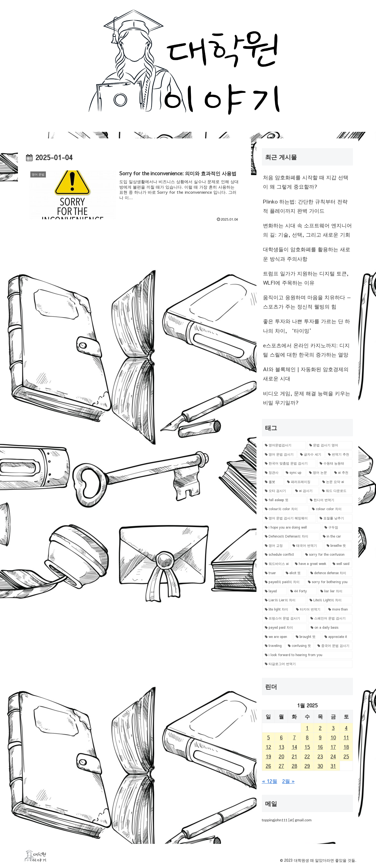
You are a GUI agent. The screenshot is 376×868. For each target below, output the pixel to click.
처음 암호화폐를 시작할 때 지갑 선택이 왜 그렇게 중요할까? (306, 182)
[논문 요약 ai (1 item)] (336, 482)
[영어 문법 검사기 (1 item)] (280, 454)
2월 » (288, 781)
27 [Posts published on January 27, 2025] (281, 766)
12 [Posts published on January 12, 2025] (268, 747)
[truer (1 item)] (272, 573)
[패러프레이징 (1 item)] (302, 482)
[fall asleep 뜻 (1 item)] (285, 500)
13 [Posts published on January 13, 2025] (281, 747)
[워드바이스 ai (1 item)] (277, 564)
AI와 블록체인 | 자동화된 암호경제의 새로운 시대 (306, 374)
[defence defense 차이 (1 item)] (330, 573)
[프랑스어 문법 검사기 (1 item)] (285, 618)
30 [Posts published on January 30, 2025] (320, 766)
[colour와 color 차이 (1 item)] (285, 509)
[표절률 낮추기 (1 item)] (335, 518)
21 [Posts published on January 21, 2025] (294, 756)
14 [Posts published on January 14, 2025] (294, 747)
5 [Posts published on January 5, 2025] (268, 737)
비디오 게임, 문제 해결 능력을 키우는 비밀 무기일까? (307, 398)
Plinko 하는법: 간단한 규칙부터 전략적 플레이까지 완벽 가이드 (305, 206)
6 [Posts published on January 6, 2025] (281, 737)
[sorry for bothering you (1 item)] (329, 582)
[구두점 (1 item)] (337, 527)
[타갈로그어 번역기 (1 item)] (307, 664)
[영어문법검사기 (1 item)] (284, 445)
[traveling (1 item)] (274, 646)
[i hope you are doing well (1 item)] (292, 527)
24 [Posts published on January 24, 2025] (333, 756)
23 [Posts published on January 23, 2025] (320, 756)
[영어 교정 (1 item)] (276, 546)
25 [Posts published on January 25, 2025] (346, 756)
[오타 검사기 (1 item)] (277, 491)
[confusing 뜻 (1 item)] (300, 646)
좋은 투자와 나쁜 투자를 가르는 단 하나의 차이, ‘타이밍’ (306, 326)
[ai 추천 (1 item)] (342, 473)
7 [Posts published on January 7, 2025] (294, 737)
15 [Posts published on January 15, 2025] (307, 747)
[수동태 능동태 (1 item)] (335, 463)
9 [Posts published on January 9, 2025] (320, 737)
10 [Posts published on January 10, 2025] (333, 737)
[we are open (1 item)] (277, 637)
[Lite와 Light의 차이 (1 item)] (330, 600)
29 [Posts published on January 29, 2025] (307, 766)
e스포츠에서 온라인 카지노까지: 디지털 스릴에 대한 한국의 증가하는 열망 (306, 350)
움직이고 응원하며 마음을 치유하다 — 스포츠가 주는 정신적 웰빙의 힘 (307, 302)
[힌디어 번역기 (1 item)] (330, 500)
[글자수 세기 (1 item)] (311, 454)
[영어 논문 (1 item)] (319, 473)
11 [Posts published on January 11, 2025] (346, 737)
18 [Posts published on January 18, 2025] (346, 747)
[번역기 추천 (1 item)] (339, 454)
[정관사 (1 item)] (272, 473)
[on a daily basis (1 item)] (330, 628)
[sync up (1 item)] (294, 473)
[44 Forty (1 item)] (302, 591)
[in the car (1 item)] (336, 536)
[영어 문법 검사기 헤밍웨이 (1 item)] (289, 518)
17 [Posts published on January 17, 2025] (333, 747)
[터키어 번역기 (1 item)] (309, 609)
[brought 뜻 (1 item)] (307, 637)
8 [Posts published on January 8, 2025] (307, 737)
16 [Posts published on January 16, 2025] (320, 747)
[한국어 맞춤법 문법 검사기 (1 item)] (289, 463)
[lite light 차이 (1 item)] (277, 609)
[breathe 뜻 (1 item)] (338, 546)
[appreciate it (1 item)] (337, 637)
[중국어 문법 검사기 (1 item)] (334, 646)
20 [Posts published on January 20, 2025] (281, 756)
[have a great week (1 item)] (311, 564)
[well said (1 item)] (341, 564)
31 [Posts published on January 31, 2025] (333, 766)
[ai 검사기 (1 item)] (306, 491)
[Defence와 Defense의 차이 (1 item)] (291, 536)
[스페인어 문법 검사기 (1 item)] (330, 618)
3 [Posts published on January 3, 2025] (333, 728)
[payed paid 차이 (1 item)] (285, 628)
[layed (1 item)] (275, 591)
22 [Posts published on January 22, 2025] (307, 756)
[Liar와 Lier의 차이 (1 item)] (284, 600)
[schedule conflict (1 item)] (282, 555)
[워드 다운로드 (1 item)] (336, 491)
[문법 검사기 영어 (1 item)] (330, 445)
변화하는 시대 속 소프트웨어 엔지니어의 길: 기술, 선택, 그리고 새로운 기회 (307, 230)
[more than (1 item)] (339, 609)
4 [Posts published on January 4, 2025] (346, 728)
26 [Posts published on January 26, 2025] (268, 766)
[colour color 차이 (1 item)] (331, 509)
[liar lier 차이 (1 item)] (335, 591)
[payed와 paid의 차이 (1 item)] (283, 582)
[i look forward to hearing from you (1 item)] (307, 655)
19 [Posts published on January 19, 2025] (268, 756)
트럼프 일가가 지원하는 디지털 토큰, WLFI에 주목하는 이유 (306, 278)
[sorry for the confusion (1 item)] (328, 555)
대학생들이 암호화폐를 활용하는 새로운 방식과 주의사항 (307, 254)
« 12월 (270, 781)
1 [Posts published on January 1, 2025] (307, 728)
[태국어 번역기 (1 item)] (307, 546)
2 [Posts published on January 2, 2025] (320, 728)
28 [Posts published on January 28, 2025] (294, 766)
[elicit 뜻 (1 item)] (295, 573)
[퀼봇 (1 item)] (273, 482)
